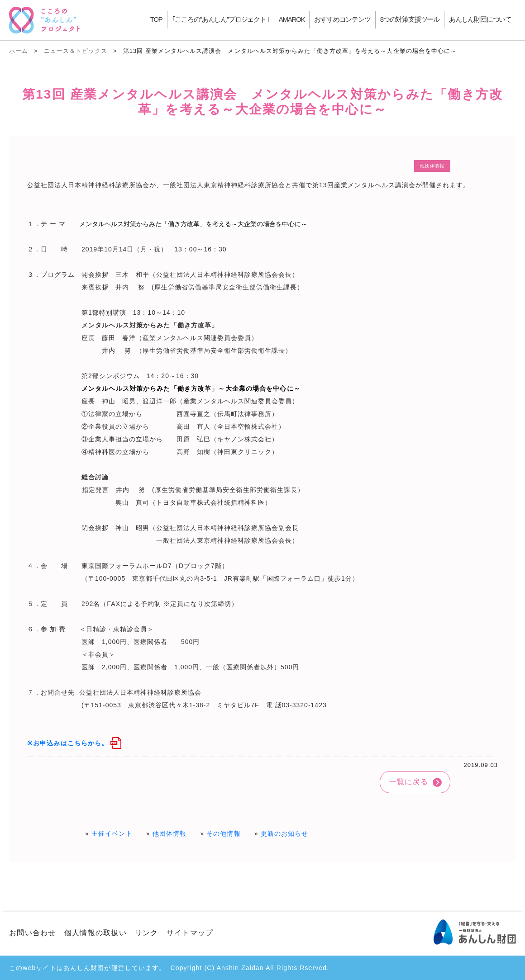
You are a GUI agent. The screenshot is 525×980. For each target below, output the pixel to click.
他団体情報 (170, 833)
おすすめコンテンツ (342, 19)
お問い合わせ (33, 933)
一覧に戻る (409, 782)
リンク (147, 933)
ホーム (19, 51)
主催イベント (112, 833)
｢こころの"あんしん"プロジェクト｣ (221, 19)
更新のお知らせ (285, 833)
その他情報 (224, 833)
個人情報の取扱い (95, 933)
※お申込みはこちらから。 (68, 743)
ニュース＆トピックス (76, 51)
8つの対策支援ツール (410, 19)
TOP (156, 19)
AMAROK (292, 19)
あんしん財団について (480, 19)
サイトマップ (190, 933)
